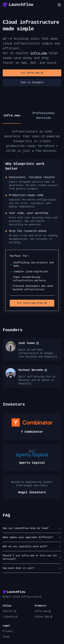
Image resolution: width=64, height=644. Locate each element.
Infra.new (43, 611)
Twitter (9, 611)
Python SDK (44, 617)
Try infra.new (32, 73)
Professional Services (44, 116)
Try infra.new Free (32, 303)
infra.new (39, 53)
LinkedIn (10, 617)
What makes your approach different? (32, 537)
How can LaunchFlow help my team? (32, 528)
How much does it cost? (32, 568)
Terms (6, 637)
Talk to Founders (32, 83)
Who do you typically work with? (32, 547)
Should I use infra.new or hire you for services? (32, 557)
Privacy (8, 631)
